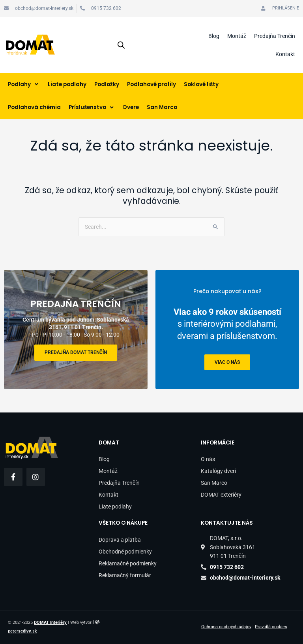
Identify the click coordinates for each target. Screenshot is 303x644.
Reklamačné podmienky (128, 563)
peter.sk (22, 631)
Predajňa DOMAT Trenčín (76, 352)
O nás (208, 459)
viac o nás (227, 362)
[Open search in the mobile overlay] (121, 45)
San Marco (214, 483)
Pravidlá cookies (271, 627)
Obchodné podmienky (125, 552)
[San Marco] (162, 108)
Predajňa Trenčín (275, 36)
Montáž (237, 36)
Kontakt (285, 54)
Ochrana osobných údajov (226, 627)
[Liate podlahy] (67, 85)
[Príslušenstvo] (92, 108)
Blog (214, 36)
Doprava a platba (120, 540)
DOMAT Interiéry (50, 622)
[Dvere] (131, 108)
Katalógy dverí (218, 471)
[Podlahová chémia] (34, 108)
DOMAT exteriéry (221, 495)
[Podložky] (107, 85)
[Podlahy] (24, 85)
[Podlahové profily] (151, 85)
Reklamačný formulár (125, 575)
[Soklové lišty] (201, 85)
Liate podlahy (115, 507)
